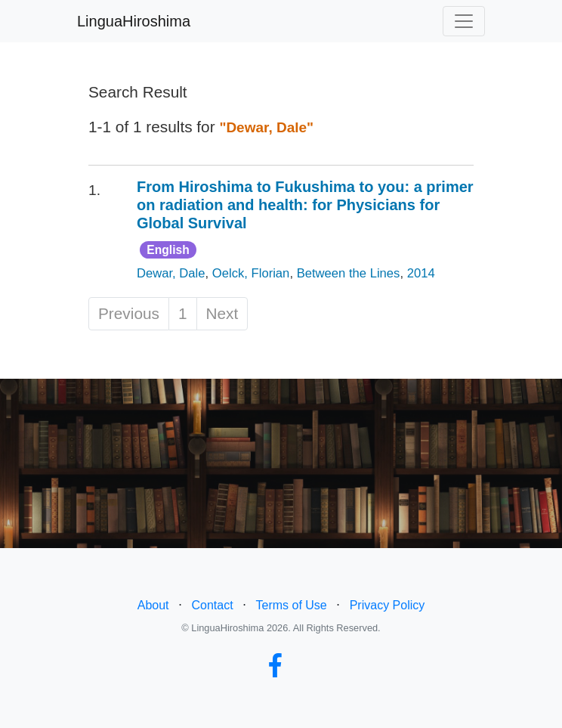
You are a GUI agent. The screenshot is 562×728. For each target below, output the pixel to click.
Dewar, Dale (171, 273)
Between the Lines (349, 273)
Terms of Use (292, 605)
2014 (421, 273)
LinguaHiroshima (134, 21)
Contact (212, 605)
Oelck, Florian (251, 273)
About (153, 605)
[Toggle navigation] (464, 21)
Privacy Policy (388, 605)
